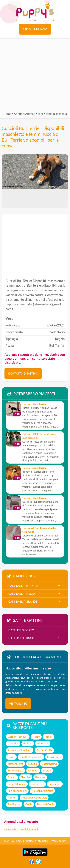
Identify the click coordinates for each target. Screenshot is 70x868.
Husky (36, 737)
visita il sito (18, 703)
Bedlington (14, 804)
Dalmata (33, 770)
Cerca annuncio (35, 29)
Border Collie (44, 750)
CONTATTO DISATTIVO (23, 373)
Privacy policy (57, 841)
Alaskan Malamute (42, 791)
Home (7, 114)
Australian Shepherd (20, 750)
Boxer (11, 757)
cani (40, 114)
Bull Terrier (37, 784)
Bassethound (49, 764)
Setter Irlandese (17, 784)
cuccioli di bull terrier (34, 404)
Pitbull (49, 737)
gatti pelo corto (21, 630)
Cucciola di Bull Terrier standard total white (40, 530)
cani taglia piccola (23, 586)
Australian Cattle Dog (34, 797)
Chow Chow (54, 757)
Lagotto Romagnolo (31, 757)
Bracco (12, 777)
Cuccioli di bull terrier (34, 498)
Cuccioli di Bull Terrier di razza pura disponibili (39, 436)
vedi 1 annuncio (30, 829)
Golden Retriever (18, 737)
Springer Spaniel (17, 791)
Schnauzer (55, 784)
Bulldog (28, 743)
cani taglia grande (23, 601)
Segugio (32, 764)
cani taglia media (56, 114)
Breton (47, 770)
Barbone (40, 777)
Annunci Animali (24, 114)
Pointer (12, 797)
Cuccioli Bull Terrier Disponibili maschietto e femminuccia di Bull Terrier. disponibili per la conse (33, 137)
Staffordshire (15, 764)
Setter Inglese (16, 770)
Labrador (13, 743)
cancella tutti (12, 829)
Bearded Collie (46, 804)
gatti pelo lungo (21, 638)
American (43, 743)
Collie (29, 804)
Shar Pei (26, 777)
